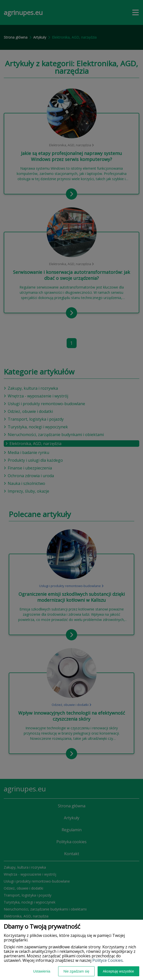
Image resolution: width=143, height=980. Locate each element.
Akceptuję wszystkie (118, 971)
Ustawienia (42, 971)
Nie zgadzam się (76, 971)
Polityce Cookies (108, 960)
